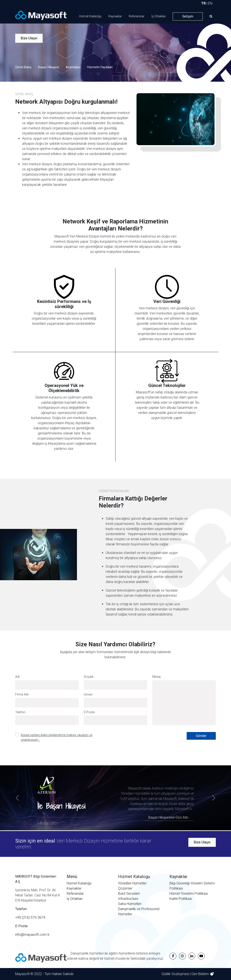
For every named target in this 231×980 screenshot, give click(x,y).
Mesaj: (157, 677)
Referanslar (137, 16)
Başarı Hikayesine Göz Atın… (169, 817)
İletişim (188, 16)
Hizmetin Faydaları (100, 67)
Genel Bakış (23, 67)
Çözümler (125, 888)
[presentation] (151, 740)
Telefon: (21, 712)
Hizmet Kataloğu (90, 16)
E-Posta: (89, 712)
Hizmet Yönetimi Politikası (189, 894)
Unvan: (88, 694)
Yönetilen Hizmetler (132, 883)
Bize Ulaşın (29, 38)
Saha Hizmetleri (130, 904)
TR (203, 3)
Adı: (18, 677)
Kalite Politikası (181, 899)
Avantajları (73, 67)
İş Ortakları (159, 16)
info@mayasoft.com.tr (32, 935)
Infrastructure (128, 899)
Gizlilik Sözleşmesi (176, 974)
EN (210, 3)
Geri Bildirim (201, 974)
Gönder (201, 736)
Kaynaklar (115, 16)
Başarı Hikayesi (49, 67)
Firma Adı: (22, 694)
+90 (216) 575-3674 (30, 917)
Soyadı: (89, 677)
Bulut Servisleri (129, 894)
